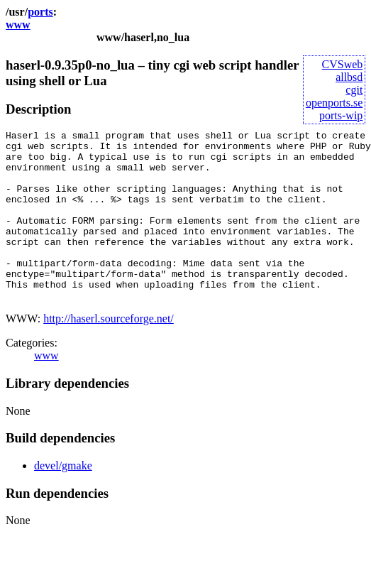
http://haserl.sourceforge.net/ (109, 353)
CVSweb (343, 64)
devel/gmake (63, 500)
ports (40, 12)
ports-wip (341, 115)
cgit (354, 90)
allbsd (349, 77)
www (18, 24)
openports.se (334, 103)
